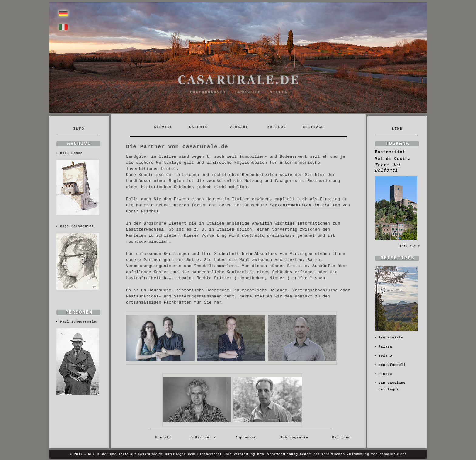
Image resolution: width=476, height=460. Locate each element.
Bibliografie (294, 438)
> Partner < (204, 438)
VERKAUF (239, 127)
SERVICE (165, 127)
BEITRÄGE (313, 127)
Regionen (339, 438)
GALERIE (199, 127)
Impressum (246, 438)
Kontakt (166, 438)
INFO (79, 129)
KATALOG (277, 127)
